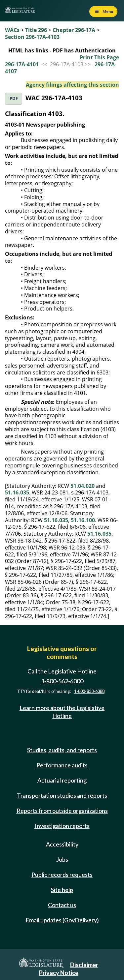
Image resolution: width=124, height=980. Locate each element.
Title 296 (36, 30)
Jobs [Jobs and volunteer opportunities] (62, 859)
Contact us (62, 905)
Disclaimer (84, 965)
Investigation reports (62, 826)
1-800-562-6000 (62, 681)
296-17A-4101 (22, 64)
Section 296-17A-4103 (32, 37)
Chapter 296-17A (74, 30)
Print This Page (99, 57)
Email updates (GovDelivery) (62, 920)
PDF (14, 98)
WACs (12, 30)
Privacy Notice (59, 973)
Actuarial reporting (62, 780)
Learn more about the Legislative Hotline (62, 712)
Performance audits (62, 765)
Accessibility (62, 844)
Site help (62, 890)
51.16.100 (83, 520)
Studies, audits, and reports (62, 750)
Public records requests (62, 875)
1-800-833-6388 (89, 691)
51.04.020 (83, 486)
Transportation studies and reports (62, 795)
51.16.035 (17, 492)
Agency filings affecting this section (72, 85)
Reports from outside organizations (62, 811)
